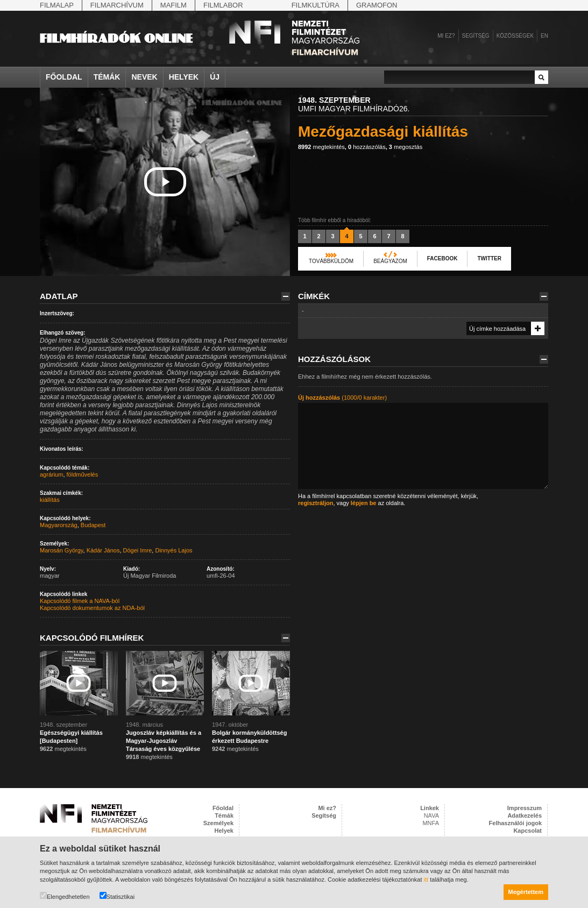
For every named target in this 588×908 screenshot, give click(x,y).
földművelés (83, 474)
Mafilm (173, 5)
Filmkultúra (316, 5)
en (544, 36)
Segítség (476, 36)
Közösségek (515, 36)
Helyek (184, 77)
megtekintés (321, 147)
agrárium (51, 474)
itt (426, 879)
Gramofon (377, 5)
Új (215, 77)
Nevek (144, 77)
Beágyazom (390, 261)
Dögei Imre (138, 550)
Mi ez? (446, 36)
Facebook (442, 258)
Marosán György (62, 550)
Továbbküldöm (331, 261)
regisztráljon (316, 503)
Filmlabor (223, 5)
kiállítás (50, 500)
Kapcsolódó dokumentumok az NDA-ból (92, 608)
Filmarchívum (117, 5)
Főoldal (64, 77)
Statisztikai (117, 896)
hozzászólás (367, 147)
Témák (107, 77)
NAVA (431, 815)
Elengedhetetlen (65, 896)
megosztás (406, 147)
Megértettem (526, 892)
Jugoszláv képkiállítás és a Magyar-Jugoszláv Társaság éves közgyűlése (164, 741)
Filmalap (57, 5)
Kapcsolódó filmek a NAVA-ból (80, 601)
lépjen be (364, 503)
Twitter (489, 258)
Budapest (93, 525)
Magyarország (59, 525)
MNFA (431, 823)
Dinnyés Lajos (173, 550)
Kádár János (103, 550)
